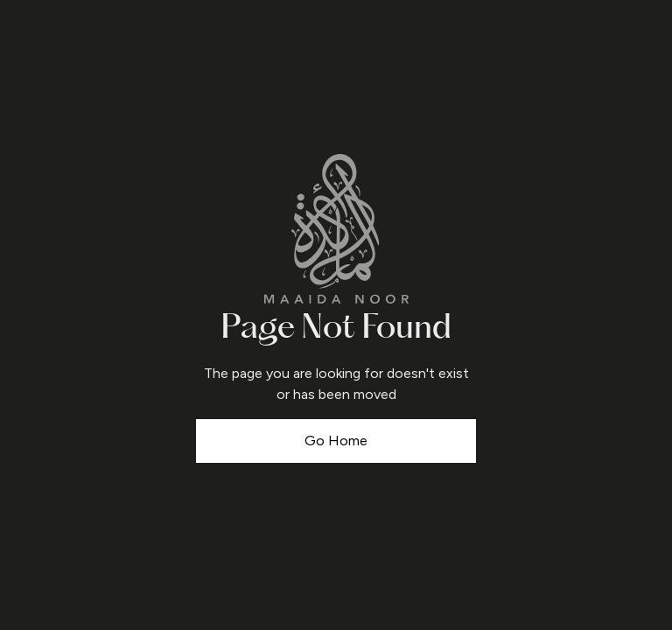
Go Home (336, 441)
